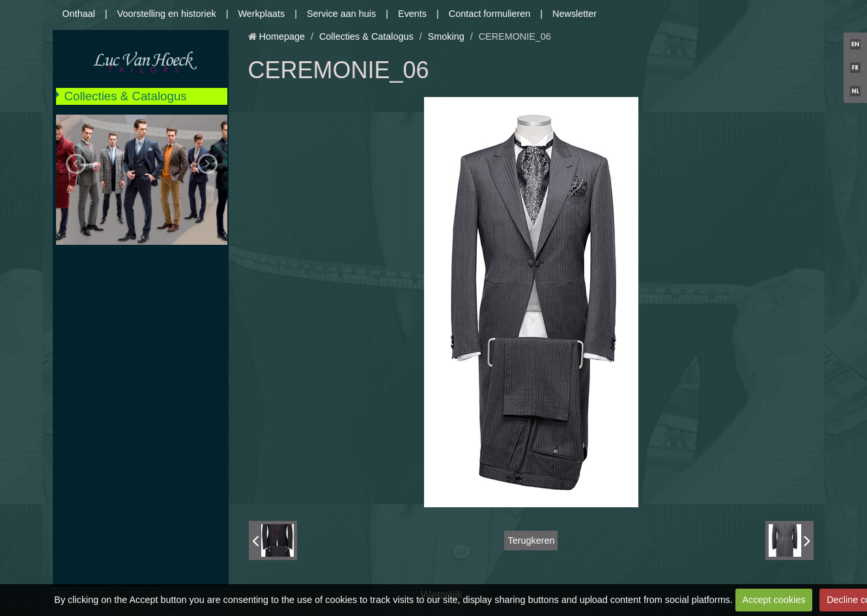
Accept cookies (774, 600)
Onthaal (79, 14)
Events (412, 14)
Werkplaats (261, 14)
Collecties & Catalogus (126, 96)
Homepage (282, 36)
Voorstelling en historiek (167, 14)
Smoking (446, 36)
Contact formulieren (490, 14)
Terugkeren (531, 540)
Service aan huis (341, 14)
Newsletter (575, 14)
